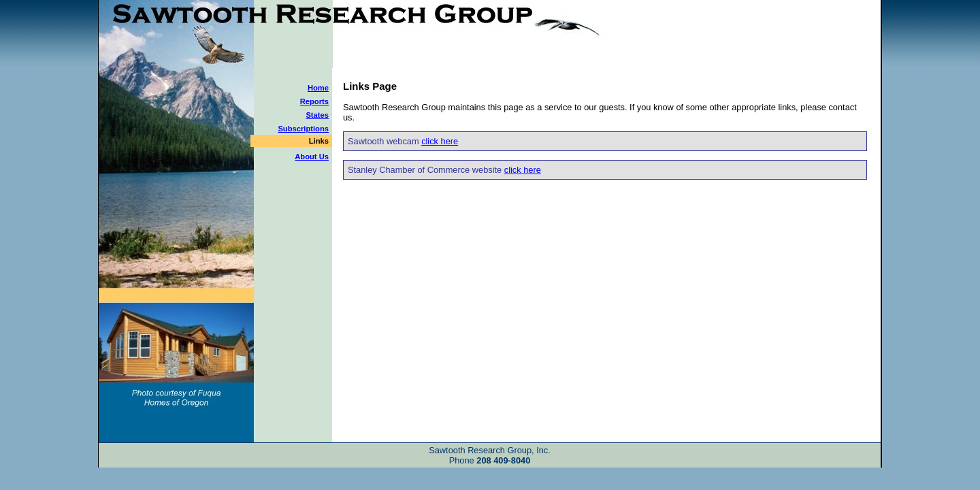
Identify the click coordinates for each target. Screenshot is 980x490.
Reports (314, 101)
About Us (312, 157)
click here (440, 141)
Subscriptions (303, 129)
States (317, 115)
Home (318, 88)
